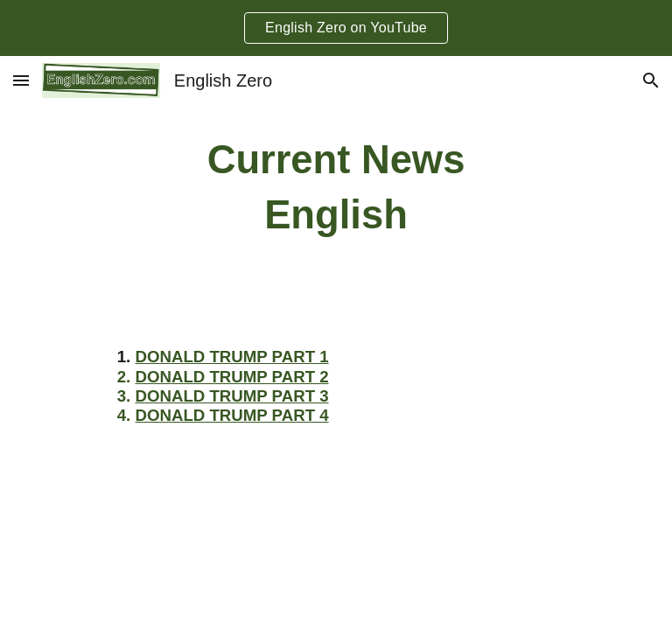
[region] (336, 28)
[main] (336, 188)
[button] (21, 80)
